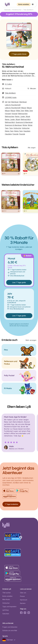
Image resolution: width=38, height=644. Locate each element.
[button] (33, 4)
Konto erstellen (24, 4)
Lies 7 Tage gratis (19, 282)
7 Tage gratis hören (19, 54)
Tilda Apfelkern (28, 10)
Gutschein (6, 614)
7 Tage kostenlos (11, 504)
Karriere (23, 603)
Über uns (23, 593)
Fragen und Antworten (10, 627)
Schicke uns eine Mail (10, 630)
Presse (22, 596)
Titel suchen (7, 593)
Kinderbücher (17, 10)
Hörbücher (6, 603)
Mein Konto (6, 599)
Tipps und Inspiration (9, 607)
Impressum (24, 600)
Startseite (7, 10)
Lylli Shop (6, 610)
